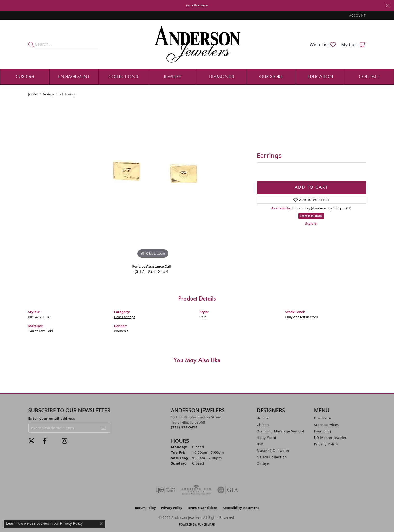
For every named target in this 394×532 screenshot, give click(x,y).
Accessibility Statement (241, 508)
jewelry (33, 94)
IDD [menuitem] (260, 444)
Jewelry (172, 76)
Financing (323, 431)
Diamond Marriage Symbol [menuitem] (281, 431)
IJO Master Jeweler (330, 438)
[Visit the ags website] (196, 490)
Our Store (271, 76)
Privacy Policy (326, 444)
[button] (357, 15)
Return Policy (145, 508)
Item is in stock (311, 216)
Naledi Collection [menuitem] (272, 457)
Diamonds (222, 76)
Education (320, 76)
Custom (25, 76)
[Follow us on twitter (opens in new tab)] (31, 441)
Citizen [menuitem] (263, 425)
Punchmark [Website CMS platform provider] (206, 524)
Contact (369, 76)
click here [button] (200, 5)
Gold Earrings (125, 317)
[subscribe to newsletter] (104, 428)
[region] (153, 182)
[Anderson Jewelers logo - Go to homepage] (197, 44)
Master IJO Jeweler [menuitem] (273, 451)
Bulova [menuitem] (263, 418)
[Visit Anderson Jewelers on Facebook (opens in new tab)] (44, 441)
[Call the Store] (184, 427)
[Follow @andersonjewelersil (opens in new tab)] (65, 441)
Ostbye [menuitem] (263, 463)
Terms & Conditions (202, 508)
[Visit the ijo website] (166, 490)
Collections (123, 76)
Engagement (74, 76)
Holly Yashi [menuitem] (267, 438)
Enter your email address (52, 418)
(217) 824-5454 (152, 271)
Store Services (326, 425)
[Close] (388, 6)
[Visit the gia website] (228, 490)
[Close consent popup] (101, 524)
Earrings (48, 94)
